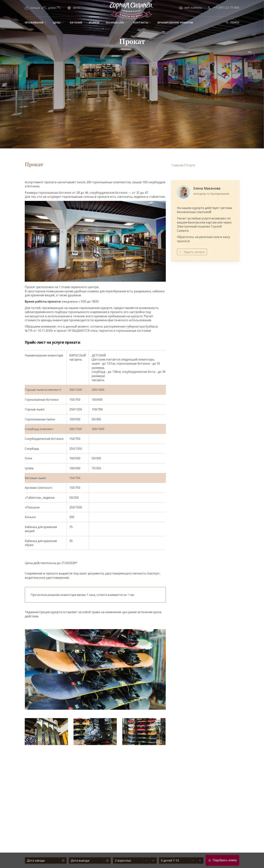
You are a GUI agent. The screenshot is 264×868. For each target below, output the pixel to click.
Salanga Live (115, 22)
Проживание (34, 22)
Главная (177, 165)
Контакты (141, 22)
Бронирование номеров (175, 22)
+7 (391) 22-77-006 (227, 8)
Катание (76, 22)
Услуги (94, 22)
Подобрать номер (225, 860)
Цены (57, 22)
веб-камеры (193, 8)
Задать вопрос (194, 252)
